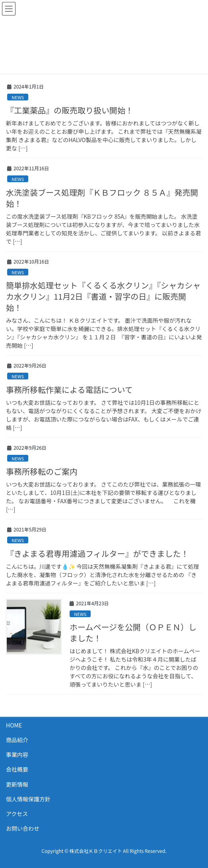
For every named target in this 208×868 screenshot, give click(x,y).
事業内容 (17, 754)
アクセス (17, 814)
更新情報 (17, 784)
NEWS (18, 97)
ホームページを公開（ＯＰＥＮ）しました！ (133, 632)
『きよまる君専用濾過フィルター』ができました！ (97, 553)
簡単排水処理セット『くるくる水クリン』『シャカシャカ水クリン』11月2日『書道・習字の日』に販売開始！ (103, 296)
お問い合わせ (23, 828)
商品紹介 (17, 740)
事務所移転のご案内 (42, 471)
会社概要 (17, 769)
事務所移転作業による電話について (69, 390)
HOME (14, 725)
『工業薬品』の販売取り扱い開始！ (70, 110)
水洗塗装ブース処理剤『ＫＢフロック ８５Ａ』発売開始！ (102, 198)
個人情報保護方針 (28, 799)
